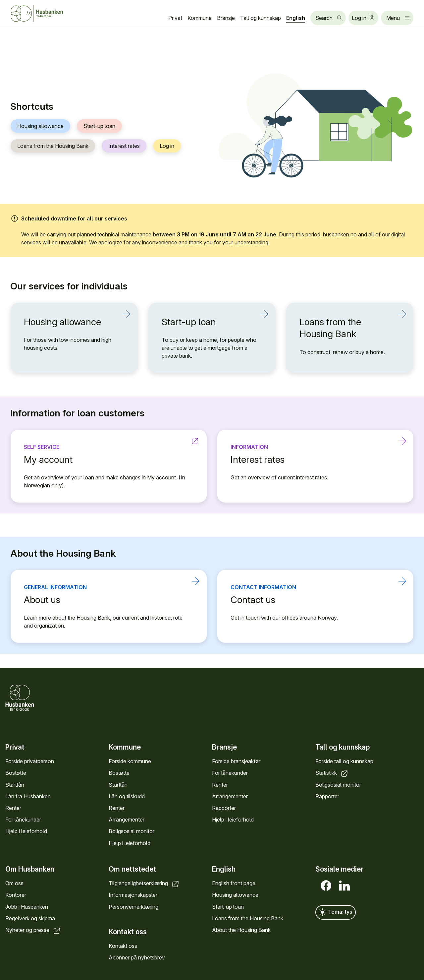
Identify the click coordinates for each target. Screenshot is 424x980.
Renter (13, 808)
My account (105, 459)
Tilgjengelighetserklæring (144, 883)
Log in (167, 146)
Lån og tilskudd (127, 796)
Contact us (311, 600)
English (296, 18)
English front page (234, 883)
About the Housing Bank (241, 930)
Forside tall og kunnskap (344, 762)
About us (105, 600)
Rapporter (224, 808)
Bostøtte (16, 773)
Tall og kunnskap (261, 18)
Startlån (15, 785)
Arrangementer (127, 820)
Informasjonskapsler (133, 895)
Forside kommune (130, 762)
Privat (175, 18)
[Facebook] (325, 886)
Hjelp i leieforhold (26, 831)
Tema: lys (336, 912)
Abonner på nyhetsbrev (137, 957)
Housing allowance (40, 126)
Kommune (200, 18)
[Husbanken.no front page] (45, 14)
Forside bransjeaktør (236, 762)
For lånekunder (23, 820)
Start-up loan (99, 126)
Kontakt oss (123, 946)
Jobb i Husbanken (27, 907)
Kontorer (16, 895)
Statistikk (332, 773)
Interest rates (124, 146)
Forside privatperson (30, 762)
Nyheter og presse (33, 930)
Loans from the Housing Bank (53, 146)
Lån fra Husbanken (28, 796)
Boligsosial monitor (132, 831)
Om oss (14, 883)
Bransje (226, 18)
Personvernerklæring (133, 907)
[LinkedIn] (343, 886)
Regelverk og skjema (30, 918)
